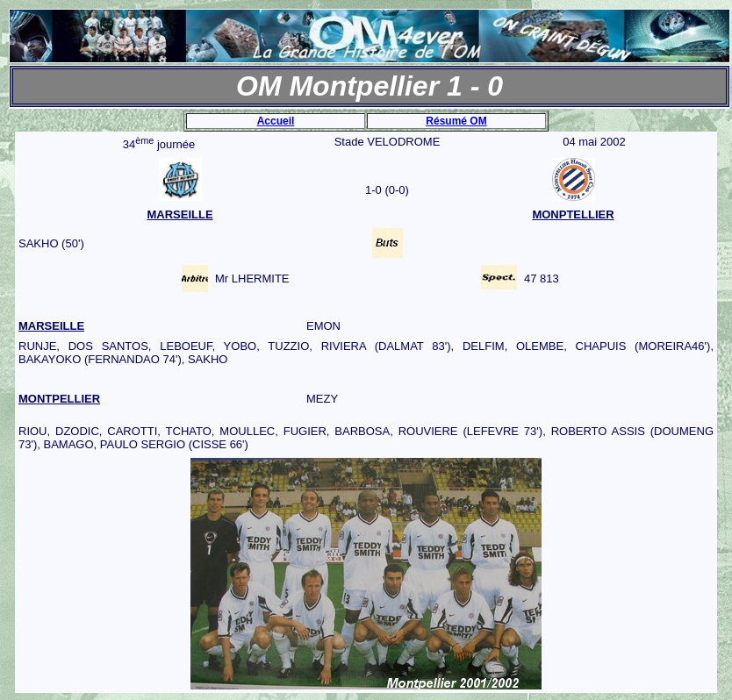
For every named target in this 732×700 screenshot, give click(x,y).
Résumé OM (456, 121)
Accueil (276, 121)
